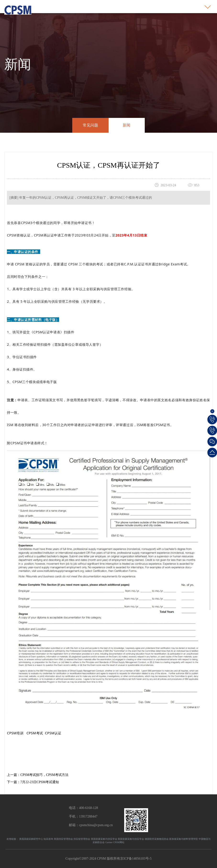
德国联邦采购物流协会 (157, 839)
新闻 (127, 125)
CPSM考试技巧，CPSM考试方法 (44, 775)
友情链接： (12, 839)
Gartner (109, 842)
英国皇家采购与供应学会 (104, 839)
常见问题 (90, 125)
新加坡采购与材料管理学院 (184, 839)
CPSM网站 (119, 842)
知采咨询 (48, 839)
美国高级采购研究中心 (31, 839)
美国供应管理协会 (63, 839)
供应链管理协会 (82, 839)
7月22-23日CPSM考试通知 (40, 782)
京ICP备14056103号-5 (136, 859)
